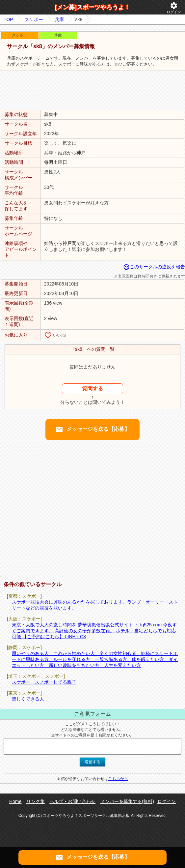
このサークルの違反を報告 (154, 267)
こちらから (118, 779)
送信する (92, 762)
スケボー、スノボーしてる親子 (44, 682)
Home (15, 801)
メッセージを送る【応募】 (92, 430)
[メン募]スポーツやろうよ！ (92, 7)
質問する (92, 389)
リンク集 (36, 801)
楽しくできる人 (28, 699)
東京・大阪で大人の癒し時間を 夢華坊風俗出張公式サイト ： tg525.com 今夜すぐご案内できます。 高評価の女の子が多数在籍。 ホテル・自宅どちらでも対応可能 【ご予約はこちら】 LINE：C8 (94, 631)
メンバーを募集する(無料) (127, 801)
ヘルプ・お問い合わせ (72, 801)
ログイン (174, 8)
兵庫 (59, 19)
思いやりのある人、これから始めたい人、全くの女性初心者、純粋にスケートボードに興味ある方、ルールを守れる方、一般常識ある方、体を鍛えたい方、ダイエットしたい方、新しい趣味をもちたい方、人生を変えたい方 (95, 659)
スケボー (34, 19)
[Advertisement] (92, 91)
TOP (8, 19)
